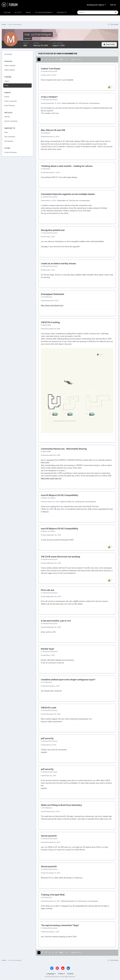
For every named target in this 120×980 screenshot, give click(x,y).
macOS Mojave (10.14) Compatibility (60, 495)
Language (51, 974)
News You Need (49, 498)
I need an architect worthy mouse (58, 263)
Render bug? (48, 649)
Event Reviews (10, 105)
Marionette (47, 325)
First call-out (48, 590)
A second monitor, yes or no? (56, 621)
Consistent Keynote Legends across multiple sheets (68, 194)
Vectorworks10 (49, 836)
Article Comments (11, 121)
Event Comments (11, 101)
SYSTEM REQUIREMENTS (44, 12)
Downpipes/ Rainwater (53, 294)
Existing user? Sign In (96, 5)
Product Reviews (11, 152)
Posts (6, 85)
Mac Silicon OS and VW (53, 130)
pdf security (47, 738)
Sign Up (113, 5)
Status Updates (10, 65)
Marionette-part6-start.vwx (51, 478)
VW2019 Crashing (50, 322)
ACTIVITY (18, 12)
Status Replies (10, 70)
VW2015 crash (49, 708)
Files (6, 132)
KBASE (28, 12)
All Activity (8, 54)
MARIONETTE (62, 12)
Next (61, 59)
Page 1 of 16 (76, 59)
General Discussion (50, 71)
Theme (61, 974)
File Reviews (9, 141)
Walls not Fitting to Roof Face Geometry (61, 805)
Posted (49, 75)
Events (7, 97)
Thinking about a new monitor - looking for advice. (67, 166)
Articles (7, 117)
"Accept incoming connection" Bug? (60, 925)
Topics (7, 81)
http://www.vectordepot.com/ (52, 305)
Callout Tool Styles (51, 69)
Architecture (47, 297)
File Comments (10, 137)
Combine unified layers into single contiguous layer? (68, 680)
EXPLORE (7, 12)
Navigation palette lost (53, 230)
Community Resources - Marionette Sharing (64, 449)
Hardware (46, 133)
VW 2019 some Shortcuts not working (60, 557)
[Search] (88, 12)
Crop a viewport (49, 97)
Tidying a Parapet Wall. (53, 895)
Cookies (70, 974)
